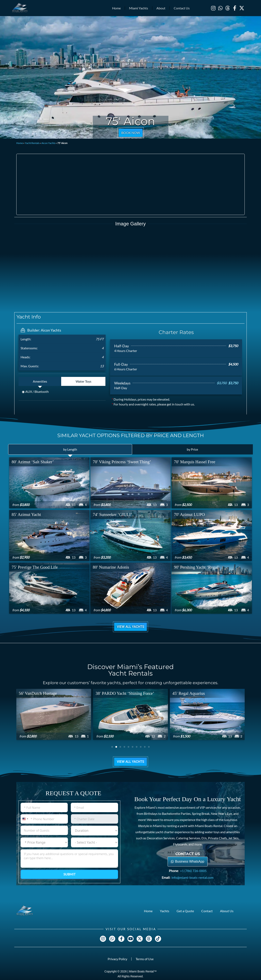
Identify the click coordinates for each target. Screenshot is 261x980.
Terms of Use (145, 959)
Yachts (165, 911)
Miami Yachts (139, 8)
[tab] (40, 381)
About (161, 8)
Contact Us (182, 8)
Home (116, 8)
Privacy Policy (117, 959)
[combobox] (25, 819)
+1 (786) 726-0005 (193, 870)
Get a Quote (185, 911)
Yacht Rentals (32, 143)
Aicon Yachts (48, 143)
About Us (227, 911)
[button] (112, 747)
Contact (207, 911)
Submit (69, 874)
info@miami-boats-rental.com (192, 877)
